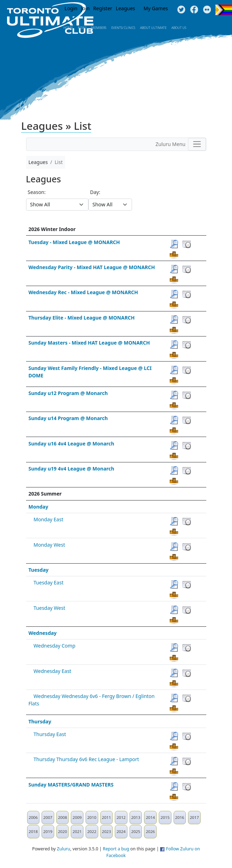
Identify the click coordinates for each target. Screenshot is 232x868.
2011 (107, 817)
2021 (77, 831)
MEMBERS (99, 28)
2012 (121, 817)
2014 (150, 817)
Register (103, 8)
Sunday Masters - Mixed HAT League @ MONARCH (89, 343)
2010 (92, 817)
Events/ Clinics (123, 28)
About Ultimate (153, 28)
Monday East (48, 519)
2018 (33, 831)
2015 (165, 817)
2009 (77, 817)
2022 (92, 831)
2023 (107, 831)
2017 (194, 817)
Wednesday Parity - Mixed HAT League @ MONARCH (92, 267)
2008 (63, 817)
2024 (121, 831)
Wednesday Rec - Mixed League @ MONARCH (83, 292)
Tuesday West (49, 608)
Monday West (49, 545)
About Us (179, 28)
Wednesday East (52, 671)
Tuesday (39, 570)
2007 (48, 817)
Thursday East (50, 734)
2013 (136, 817)
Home (68, 28)
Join (85, 8)
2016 (180, 817)
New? (82, 28)
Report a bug (116, 849)
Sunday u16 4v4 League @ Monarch (71, 444)
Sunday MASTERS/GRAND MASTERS (71, 785)
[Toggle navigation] (197, 144)
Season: (37, 192)
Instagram (207, 10)
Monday (38, 507)
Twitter (181, 10)
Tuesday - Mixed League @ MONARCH (74, 242)
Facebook (194, 10)
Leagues (126, 8)
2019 (48, 831)
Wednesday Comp (54, 646)
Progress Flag (224, 10)
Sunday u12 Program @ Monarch (68, 393)
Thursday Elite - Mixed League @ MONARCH (82, 318)
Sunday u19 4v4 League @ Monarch (71, 469)
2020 (63, 831)
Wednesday (43, 633)
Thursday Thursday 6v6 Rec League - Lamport (86, 759)
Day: (95, 192)
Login (71, 8)
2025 (136, 831)
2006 (33, 817)
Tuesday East (48, 582)
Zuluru (64, 849)
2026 (150, 831)
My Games (156, 8)
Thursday (40, 721)
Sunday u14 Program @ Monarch (68, 418)
